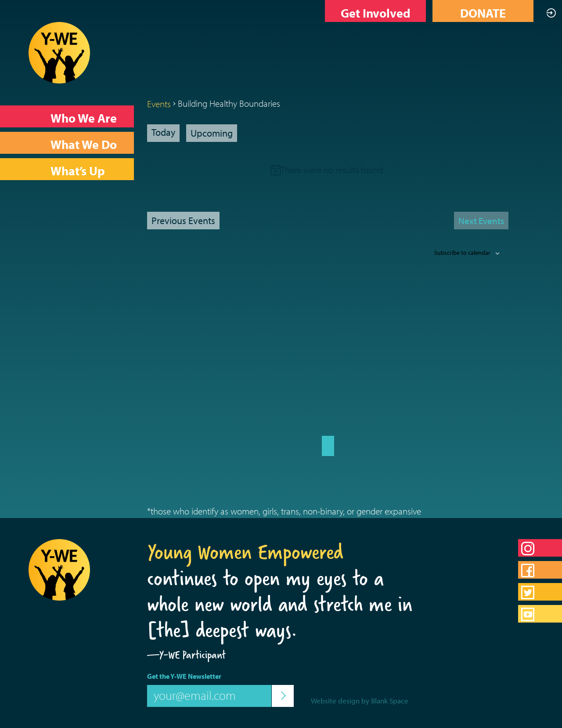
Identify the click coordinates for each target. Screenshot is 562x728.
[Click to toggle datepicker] (212, 133)
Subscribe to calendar (462, 253)
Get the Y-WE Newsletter (184, 676)
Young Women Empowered (245, 552)
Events (159, 104)
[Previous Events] (183, 221)
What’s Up (78, 171)
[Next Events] (481, 221)
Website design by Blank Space (360, 701)
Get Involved (376, 13)
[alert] (333, 170)
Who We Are (84, 118)
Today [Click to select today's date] (163, 132)
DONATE (483, 13)
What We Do (84, 144)
